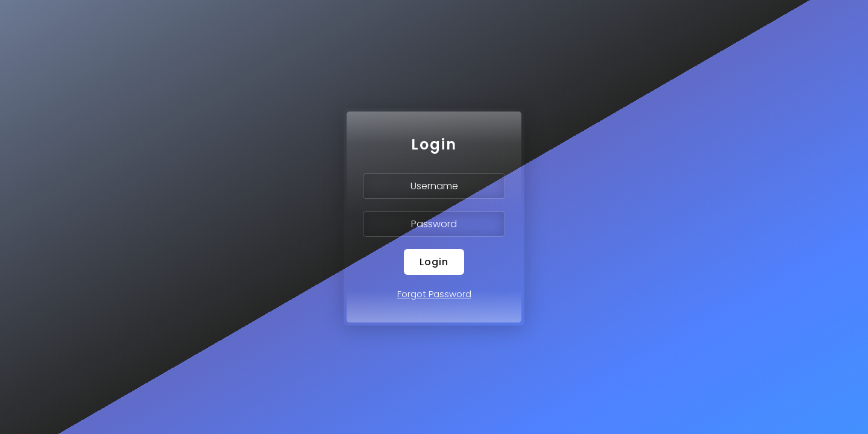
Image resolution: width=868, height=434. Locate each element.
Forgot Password (434, 294)
